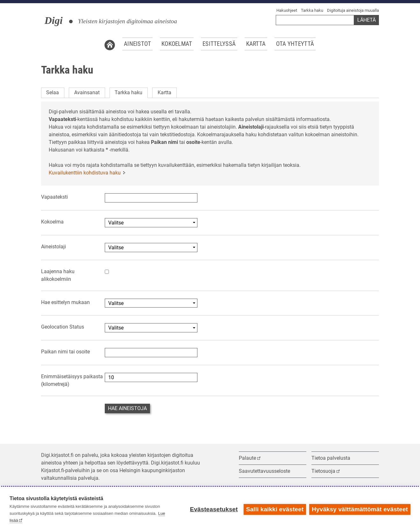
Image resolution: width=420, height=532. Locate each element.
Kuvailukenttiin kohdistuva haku (85, 173)
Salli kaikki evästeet (275, 509)
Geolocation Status (63, 327)
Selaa (53, 92)
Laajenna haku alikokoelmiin (58, 275)
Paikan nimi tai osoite (65, 352)
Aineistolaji (53, 247)
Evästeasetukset (214, 509)
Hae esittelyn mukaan (65, 302)
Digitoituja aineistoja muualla (353, 10)
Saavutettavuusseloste (264, 471)
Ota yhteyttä (295, 44)
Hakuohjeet (287, 10)
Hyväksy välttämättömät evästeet (360, 509)
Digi (54, 20)
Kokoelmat (177, 44)
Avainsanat (87, 92)
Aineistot (138, 44)
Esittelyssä (219, 44)
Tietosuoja (323, 471)
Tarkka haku (312, 10)
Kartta (256, 44)
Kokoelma (52, 222)
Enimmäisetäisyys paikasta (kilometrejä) (72, 380)
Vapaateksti (54, 197)
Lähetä (367, 20)
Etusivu (110, 44)
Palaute (247, 458)
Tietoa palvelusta (331, 458)
